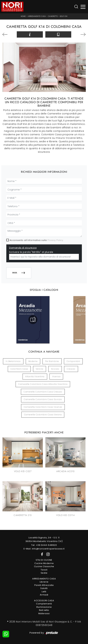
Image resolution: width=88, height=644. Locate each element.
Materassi (44, 613)
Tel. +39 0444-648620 (44, 545)
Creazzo (71, 369)
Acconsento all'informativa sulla (36, 240)
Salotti (44, 588)
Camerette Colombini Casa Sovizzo (43, 399)
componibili (73, 361)
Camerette (53, 16)
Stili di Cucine (44, 560)
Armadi (44, 595)
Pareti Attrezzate (44, 585)
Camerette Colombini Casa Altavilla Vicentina (43, 384)
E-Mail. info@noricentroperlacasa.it (44, 549)
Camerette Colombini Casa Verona (43, 415)
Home (23, 16)
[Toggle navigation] (83, 7)
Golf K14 (64, 16)
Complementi (44, 604)
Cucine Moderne (44, 563)
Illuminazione (44, 607)
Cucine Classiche (44, 566)
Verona (40, 369)
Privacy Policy (55, 240)
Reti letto (44, 610)
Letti (44, 592)
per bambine (52, 361)
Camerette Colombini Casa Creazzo (43, 392)
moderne (33, 361)
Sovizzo (55, 369)
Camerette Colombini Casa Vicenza (43, 407)
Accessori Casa (44, 601)
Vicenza (56, 376)
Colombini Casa (19, 369)
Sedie (44, 573)
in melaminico (13, 361)
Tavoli (44, 570)
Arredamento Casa (37, 16)
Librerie (44, 582)
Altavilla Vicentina (35, 376)
